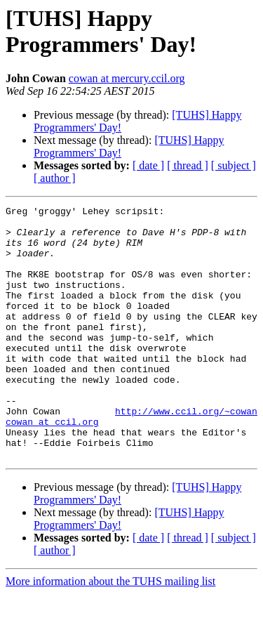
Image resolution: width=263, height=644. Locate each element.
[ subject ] (234, 165)
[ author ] (55, 178)
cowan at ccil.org (52, 466)
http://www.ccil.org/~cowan (186, 453)
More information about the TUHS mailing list (110, 632)
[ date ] (148, 165)
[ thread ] (188, 165)
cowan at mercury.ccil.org (127, 78)
